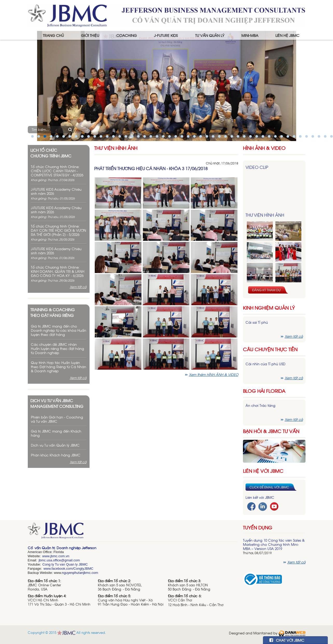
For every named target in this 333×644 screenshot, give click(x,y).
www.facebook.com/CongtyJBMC (68, 569)
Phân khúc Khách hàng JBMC (56, 455)
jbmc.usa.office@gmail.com (59, 560)
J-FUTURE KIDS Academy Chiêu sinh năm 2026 (56, 191)
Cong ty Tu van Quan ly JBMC (65, 564)
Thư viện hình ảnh (116, 148)
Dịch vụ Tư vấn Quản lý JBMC (55, 445)
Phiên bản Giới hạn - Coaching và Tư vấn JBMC (57, 419)
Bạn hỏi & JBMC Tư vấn (271, 431)
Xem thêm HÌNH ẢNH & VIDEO (214, 374)
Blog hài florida (264, 391)
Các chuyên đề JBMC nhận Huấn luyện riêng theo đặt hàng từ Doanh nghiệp (57, 348)
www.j (47, 556)
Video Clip (257, 167)
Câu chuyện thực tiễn (270, 349)
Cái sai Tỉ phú (257, 322)
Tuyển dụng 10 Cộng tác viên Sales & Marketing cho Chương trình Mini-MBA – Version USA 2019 (274, 544)
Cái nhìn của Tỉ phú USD (266, 364)
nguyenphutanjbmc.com (80, 573)
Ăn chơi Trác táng (260, 405)
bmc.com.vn (60, 556)
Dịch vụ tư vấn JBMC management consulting (57, 403)
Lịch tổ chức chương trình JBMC (51, 153)
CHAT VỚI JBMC (287, 640)
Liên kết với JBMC (260, 497)
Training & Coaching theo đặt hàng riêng (53, 312)
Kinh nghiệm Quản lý (269, 308)
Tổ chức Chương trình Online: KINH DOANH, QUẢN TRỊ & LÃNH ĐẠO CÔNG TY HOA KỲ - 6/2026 (58, 271)
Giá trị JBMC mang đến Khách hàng (56, 433)
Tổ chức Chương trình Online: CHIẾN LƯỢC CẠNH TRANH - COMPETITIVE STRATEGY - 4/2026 (57, 171)
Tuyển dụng (258, 527)
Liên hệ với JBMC (263, 471)
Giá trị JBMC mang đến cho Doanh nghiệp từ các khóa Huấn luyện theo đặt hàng (59, 330)
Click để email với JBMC (269, 487)
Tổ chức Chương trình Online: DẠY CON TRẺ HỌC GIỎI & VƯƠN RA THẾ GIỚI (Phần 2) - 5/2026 (59, 230)
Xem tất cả (78, 287)
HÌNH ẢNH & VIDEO (264, 148)
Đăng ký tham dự (266, 290)
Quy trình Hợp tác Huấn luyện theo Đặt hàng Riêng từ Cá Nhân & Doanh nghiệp (59, 367)
